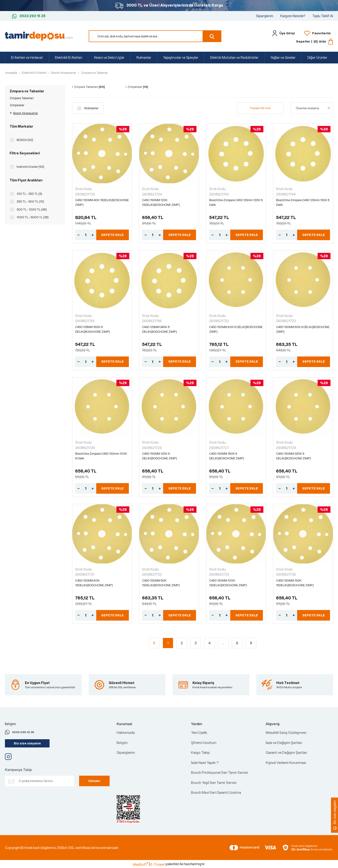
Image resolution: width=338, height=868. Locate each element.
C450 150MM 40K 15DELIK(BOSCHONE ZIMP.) (102, 202)
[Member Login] (282, 33)
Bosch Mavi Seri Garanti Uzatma (216, 792)
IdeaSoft (140, 864)
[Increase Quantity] (93, 235)
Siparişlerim (265, 16)
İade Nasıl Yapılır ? (205, 762)
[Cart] (315, 42)
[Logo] (39, 36)
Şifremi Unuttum (204, 743)
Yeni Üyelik (199, 732)
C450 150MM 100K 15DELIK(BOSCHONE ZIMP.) (228, 583)
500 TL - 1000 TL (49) (32, 209)
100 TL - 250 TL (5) (29, 194)
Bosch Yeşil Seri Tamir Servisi (214, 782)
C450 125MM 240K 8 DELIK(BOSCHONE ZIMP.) (159, 329)
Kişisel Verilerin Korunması (286, 762)
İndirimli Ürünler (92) (30, 167)
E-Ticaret (158, 864)
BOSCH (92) (25, 140)
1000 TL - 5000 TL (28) (33, 217)
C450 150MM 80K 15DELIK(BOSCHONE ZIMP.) (161, 583)
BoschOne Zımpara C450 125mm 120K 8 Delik (236, 202)
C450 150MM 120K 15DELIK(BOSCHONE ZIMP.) (161, 202)
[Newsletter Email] (40, 781)
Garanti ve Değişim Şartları (286, 752)
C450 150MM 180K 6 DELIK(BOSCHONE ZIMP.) (227, 456)
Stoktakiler (91, 108)
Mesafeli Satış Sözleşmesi (286, 732)
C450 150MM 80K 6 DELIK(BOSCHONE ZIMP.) (303, 329)
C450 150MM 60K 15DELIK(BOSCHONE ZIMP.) (94, 583)
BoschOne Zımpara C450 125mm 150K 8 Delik (303, 202)
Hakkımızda (126, 732)
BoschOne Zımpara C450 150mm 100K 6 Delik (101, 456)
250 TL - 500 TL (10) (30, 201)
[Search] (155, 36)
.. (223, 643)
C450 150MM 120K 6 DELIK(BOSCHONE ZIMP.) (159, 456)
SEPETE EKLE (112, 235)
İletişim (122, 743)
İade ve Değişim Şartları (284, 743)
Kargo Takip (200, 752)
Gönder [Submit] (94, 781)
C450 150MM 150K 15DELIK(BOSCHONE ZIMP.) (295, 583)
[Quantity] (86, 235)
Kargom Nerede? (293, 16)
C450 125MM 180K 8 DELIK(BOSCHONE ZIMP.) (93, 329)
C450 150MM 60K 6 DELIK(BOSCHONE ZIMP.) (236, 329)
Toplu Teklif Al (323, 16)
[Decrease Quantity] (79, 235)
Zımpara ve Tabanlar (94, 73)
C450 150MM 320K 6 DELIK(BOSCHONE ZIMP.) (294, 456)
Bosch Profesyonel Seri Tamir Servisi (219, 772)
